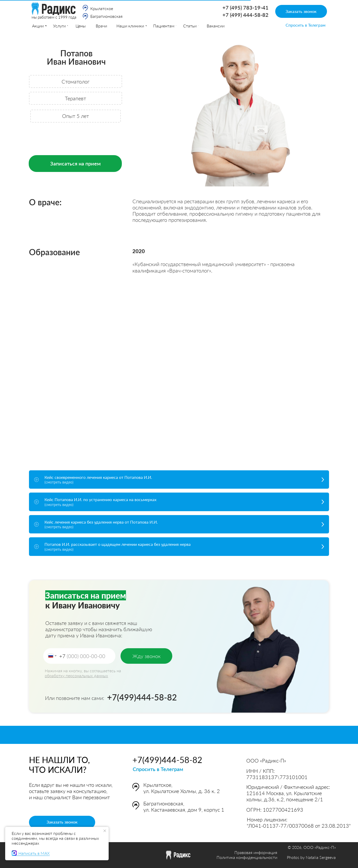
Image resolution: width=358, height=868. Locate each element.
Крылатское (102, 8)
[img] (85, 8)
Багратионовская (106, 16)
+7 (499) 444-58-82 (245, 15)
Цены (81, 26)
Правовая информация (256, 852)
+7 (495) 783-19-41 (245, 7)
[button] (301, 11)
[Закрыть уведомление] (105, 831)
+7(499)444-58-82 (142, 697)
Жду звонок (147, 656)
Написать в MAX (31, 853)
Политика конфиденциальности (247, 857)
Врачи (101, 26)
